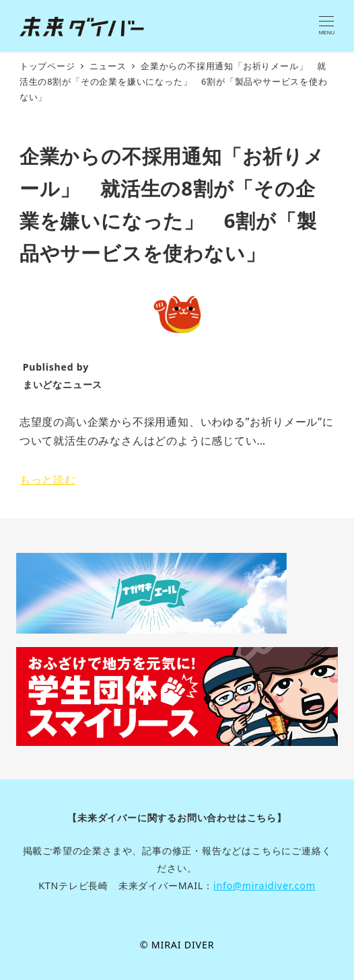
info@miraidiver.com (264, 885)
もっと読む (48, 480)
